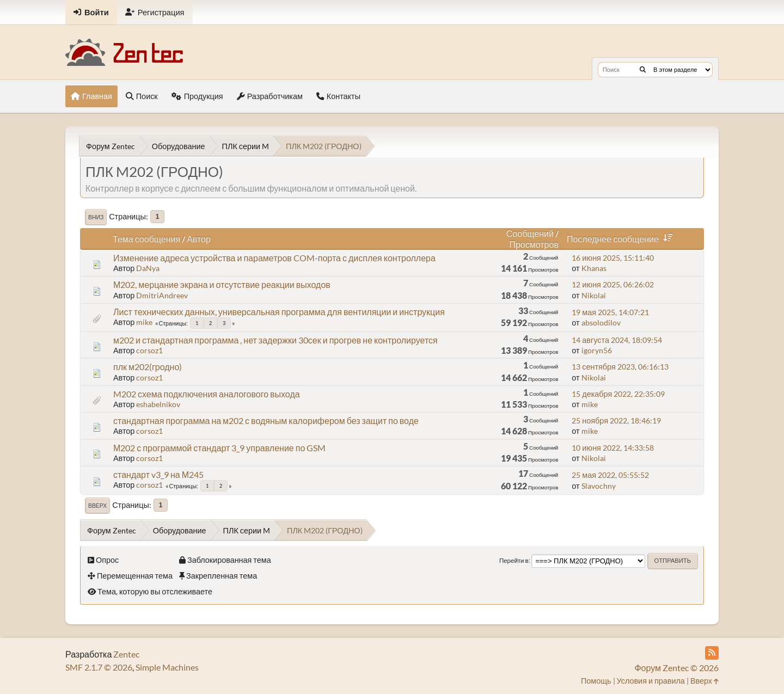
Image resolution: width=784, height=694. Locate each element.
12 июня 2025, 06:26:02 (613, 284)
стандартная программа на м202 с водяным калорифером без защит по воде (266, 420)
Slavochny (599, 486)
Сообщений (530, 233)
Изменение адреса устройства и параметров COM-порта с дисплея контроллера (274, 258)
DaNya (148, 268)
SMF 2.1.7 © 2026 (99, 667)
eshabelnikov (158, 404)
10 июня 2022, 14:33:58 (613, 448)
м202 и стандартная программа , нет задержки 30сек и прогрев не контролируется (275, 340)
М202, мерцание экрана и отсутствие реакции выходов (222, 284)
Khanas (594, 268)
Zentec (126, 654)
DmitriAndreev (162, 295)
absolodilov (601, 323)
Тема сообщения (146, 239)
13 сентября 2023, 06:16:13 (620, 367)
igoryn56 (597, 350)
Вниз (96, 217)
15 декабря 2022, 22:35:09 (618, 394)
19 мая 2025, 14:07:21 (610, 312)
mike (144, 322)
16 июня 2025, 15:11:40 (613, 258)
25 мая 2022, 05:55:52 (610, 475)
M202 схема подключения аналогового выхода (207, 394)
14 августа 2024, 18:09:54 (617, 340)
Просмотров (534, 244)
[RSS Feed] (712, 653)
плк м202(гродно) (148, 367)
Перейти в (514, 560)
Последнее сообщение (622, 239)
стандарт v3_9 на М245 (158, 474)
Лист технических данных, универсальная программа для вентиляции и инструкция (279, 312)
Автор (199, 239)
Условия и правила (651, 681)
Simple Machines (167, 667)
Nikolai (594, 295)
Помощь (596, 681)
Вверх (97, 506)
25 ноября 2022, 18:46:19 (616, 420)
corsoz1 (149, 350)
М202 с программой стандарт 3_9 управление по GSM (219, 448)
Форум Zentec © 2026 (676, 668)
